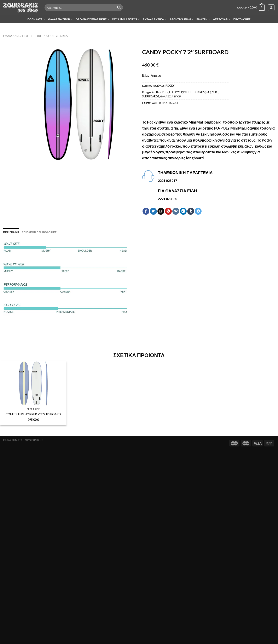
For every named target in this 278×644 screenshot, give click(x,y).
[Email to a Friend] (161, 211)
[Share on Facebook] (146, 211)
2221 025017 (167, 180)
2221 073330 (167, 199)
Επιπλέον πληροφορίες (39, 232)
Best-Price (162, 92)
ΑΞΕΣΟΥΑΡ (222, 19)
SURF (38, 36)
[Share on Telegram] (198, 211)
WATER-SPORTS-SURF (165, 103)
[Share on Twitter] (153, 211)
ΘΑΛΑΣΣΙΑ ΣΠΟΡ (60, 19)
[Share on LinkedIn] (183, 211)
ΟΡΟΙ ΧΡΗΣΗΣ (34, 440)
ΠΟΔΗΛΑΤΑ (36, 19)
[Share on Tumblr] (191, 211)
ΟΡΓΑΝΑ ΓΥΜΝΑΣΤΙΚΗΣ (92, 19)
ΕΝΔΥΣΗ (203, 19)
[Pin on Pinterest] (168, 211)
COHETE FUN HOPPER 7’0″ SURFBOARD (33, 414)
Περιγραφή (11, 232)
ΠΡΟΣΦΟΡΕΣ (242, 19)
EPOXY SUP (176, 92)
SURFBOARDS (57, 36)
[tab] (11, 232)
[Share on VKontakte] (176, 211)
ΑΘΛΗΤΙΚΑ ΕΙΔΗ (182, 19)
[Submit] (119, 8)
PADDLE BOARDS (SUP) (197, 92)
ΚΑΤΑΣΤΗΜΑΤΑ (13, 440)
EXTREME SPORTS (126, 19)
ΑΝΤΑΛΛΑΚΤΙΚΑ (155, 19)
